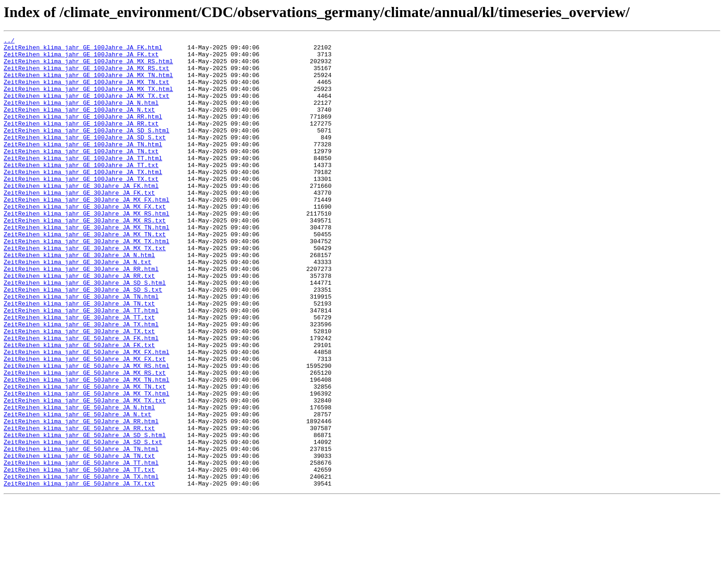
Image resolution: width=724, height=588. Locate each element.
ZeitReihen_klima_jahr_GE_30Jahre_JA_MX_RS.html (87, 249)
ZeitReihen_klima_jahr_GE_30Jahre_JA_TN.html (81, 349)
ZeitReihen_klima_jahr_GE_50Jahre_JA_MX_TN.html (87, 449)
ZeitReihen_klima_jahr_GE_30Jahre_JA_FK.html (81, 216)
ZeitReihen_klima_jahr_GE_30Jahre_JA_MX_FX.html (87, 233)
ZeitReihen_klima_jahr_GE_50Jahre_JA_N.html (79, 482)
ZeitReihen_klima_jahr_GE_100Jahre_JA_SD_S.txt (85, 158)
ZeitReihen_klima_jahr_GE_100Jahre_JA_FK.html (83, 50)
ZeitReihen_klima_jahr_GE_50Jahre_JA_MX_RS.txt (85, 440)
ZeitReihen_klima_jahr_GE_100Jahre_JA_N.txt (79, 125)
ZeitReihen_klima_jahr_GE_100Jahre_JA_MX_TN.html (88, 83)
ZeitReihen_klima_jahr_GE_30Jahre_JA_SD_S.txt (83, 341)
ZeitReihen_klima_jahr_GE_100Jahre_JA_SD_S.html (87, 150)
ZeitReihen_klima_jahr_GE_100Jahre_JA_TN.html (83, 166)
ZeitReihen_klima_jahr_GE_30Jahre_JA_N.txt (78, 307)
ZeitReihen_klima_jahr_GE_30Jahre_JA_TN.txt (79, 357)
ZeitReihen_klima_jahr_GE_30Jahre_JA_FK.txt (79, 224)
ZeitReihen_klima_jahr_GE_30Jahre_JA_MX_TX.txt (85, 291)
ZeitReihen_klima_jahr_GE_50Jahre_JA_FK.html (81, 399)
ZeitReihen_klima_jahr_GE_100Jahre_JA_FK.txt (81, 58)
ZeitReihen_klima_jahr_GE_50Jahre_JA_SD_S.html (85, 515)
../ (9, 42)
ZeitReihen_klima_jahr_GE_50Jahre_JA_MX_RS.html (87, 432)
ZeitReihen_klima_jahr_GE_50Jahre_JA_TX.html (81, 565)
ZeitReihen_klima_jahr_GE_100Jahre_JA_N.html (81, 116)
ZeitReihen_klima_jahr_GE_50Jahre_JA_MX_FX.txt (85, 424)
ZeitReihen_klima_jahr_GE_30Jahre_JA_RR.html (81, 316)
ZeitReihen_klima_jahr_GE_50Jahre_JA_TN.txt (79, 540)
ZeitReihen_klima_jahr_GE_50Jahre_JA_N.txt (78, 490)
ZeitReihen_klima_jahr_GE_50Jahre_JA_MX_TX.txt (85, 474)
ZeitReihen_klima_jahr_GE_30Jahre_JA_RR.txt (79, 324)
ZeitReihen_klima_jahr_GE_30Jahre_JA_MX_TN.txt (85, 274)
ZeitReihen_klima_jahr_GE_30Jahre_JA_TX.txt (79, 390)
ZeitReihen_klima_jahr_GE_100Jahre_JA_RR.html (83, 133)
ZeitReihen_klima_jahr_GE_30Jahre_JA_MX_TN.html (87, 266)
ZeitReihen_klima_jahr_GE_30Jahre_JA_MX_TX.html (87, 282)
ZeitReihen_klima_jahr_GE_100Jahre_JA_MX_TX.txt (87, 108)
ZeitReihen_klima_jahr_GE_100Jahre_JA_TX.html (83, 199)
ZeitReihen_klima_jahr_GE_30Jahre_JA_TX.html (81, 382)
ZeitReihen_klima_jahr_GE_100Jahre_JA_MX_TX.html (88, 100)
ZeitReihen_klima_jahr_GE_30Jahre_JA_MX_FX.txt (85, 241)
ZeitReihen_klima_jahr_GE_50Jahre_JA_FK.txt (79, 407)
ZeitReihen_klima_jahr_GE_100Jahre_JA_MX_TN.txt (87, 91)
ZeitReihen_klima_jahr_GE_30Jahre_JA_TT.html (81, 366)
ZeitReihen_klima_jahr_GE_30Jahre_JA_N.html (79, 299)
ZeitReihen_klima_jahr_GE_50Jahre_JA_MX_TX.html (87, 465)
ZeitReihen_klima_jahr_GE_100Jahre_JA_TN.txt (81, 174)
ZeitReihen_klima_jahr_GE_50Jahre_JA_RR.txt (79, 507)
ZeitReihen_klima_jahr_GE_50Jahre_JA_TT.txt (79, 557)
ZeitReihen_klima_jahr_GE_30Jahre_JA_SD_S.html (85, 332)
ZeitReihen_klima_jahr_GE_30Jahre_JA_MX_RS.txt (85, 258)
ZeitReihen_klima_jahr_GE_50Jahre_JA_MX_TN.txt (85, 457)
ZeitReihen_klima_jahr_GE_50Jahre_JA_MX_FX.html (87, 415)
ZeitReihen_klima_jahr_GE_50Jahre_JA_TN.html (81, 532)
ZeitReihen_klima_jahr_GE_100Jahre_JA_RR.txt (81, 141)
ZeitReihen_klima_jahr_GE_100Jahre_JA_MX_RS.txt (87, 75)
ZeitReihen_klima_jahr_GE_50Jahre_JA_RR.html (81, 498)
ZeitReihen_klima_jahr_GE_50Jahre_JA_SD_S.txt (83, 523)
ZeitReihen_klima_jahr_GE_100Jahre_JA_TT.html (83, 183)
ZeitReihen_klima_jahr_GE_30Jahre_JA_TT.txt (79, 374)
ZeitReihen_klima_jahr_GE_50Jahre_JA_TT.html (81, 548)
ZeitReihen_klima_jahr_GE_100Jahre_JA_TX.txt (81, 208)
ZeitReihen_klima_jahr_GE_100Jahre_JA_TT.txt (81, 191)
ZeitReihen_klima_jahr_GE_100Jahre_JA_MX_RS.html (88, 66)
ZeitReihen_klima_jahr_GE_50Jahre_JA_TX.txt (79, 573)
